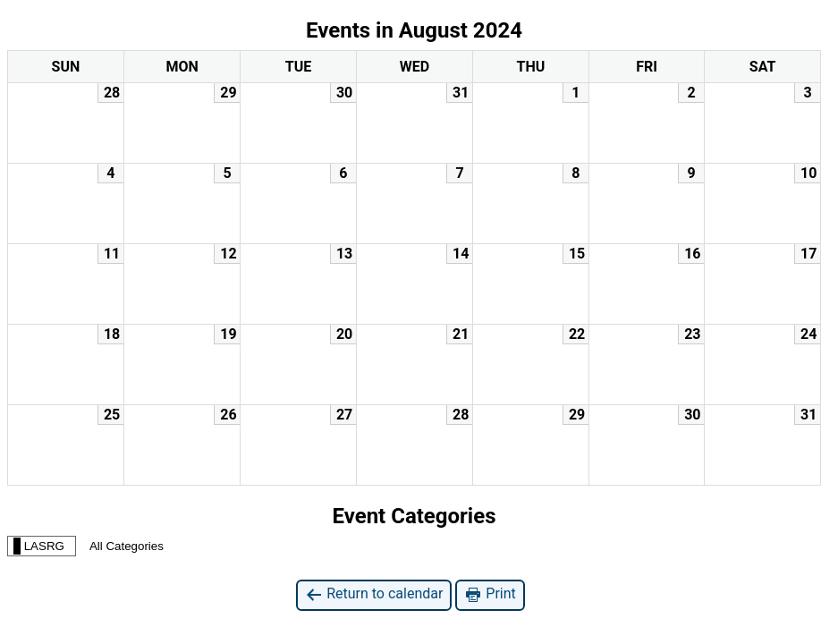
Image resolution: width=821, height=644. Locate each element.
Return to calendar (374, 594)
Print (490, 594)
